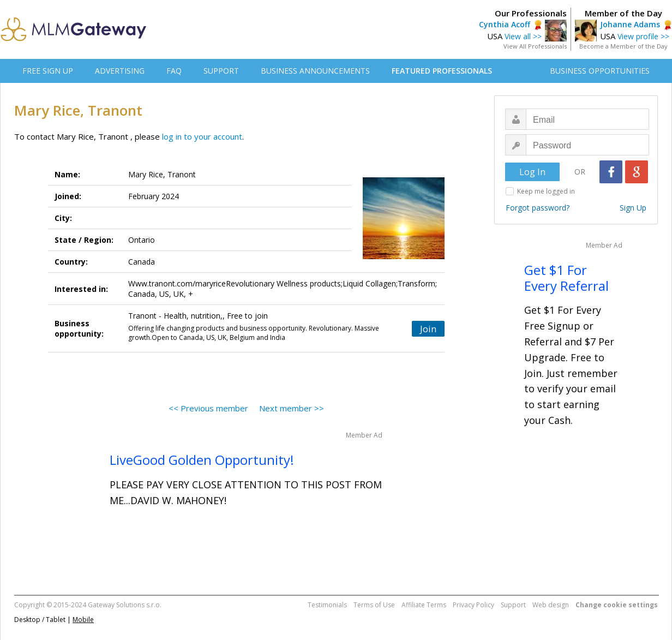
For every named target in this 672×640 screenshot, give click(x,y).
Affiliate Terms (424, 605)
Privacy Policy (473, 605)
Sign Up (633, 208)
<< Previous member (208, 408)
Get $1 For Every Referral (566, 278)
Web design (551, 605)
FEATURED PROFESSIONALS (442, 71)
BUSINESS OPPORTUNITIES (600, 71)
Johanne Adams (630, 24)
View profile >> (643, 36)
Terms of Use (374, 605)
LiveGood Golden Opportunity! (202, 460)
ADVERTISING (120, 71)
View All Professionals (535, 46)
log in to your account (202, 136)
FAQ (174, 71)
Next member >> (292, 408)
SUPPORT (221, 71)
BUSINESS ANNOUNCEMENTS (315, 71)
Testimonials (327, 605)
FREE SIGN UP (48, 71)
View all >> (523, 36)
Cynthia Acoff (505, 24)
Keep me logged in (546, 191)
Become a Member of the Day (623, 46)
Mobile (83, 620)
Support (513, 605)
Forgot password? (538, 208)
